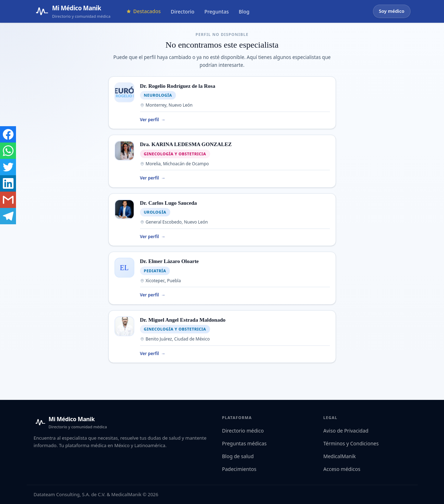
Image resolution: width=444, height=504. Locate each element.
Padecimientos (239, 469)
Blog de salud (238, 456)
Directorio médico (243, 431)
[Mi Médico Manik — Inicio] (70, 422)
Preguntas (217, 12)
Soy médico (392, 11)
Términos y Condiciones (351, 443)
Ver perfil (153, 120)
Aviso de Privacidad (346, 431)
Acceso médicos (342, 469)
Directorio (183, 12)
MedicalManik (340, 456)
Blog (244, 12)
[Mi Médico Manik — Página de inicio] (72, 11)
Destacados (143, 11)
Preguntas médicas (245, 443)
